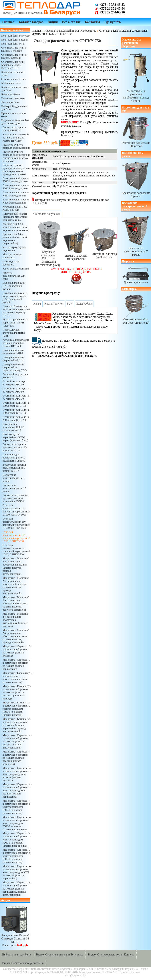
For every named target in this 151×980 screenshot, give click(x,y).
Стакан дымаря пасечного (11, 263)
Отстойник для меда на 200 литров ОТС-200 (16, 418)
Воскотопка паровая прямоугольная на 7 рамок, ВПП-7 (14, 468)
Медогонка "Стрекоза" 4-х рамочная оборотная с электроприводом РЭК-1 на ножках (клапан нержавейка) (17, 840)
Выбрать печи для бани (17, 954)
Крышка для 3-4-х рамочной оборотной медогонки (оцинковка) (16, 227)
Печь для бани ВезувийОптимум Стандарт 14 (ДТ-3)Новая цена (15, 939)
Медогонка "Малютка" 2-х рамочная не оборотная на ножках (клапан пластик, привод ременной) (16, 636)
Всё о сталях (71, 22)
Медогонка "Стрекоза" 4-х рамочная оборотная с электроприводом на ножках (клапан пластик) (17, 774)
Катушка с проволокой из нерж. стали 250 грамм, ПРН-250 (16, 138)
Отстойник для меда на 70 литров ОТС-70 (16, 397)
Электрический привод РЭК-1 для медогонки (16, 180)
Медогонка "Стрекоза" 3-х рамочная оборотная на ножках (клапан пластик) (17, 651)
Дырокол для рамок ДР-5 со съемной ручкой (14, 286)
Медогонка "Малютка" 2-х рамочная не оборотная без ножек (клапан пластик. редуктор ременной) (16, 603)
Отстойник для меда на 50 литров (136, 143)
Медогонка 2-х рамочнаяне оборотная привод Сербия (136, 94)
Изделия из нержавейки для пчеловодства (15, 122)
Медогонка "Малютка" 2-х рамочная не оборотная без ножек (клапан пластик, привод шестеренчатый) (16, 586)
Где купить (112, 22)
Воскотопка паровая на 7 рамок (136, 193)
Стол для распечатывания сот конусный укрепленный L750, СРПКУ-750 (16, 537)
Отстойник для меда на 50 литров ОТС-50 (16, 390)
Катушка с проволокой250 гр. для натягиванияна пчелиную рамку (48, 243)
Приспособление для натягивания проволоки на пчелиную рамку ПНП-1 (16, 311)
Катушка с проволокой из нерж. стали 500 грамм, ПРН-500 (16, 343)
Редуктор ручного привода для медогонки (16, 146)
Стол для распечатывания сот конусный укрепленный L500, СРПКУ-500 (16, 550)
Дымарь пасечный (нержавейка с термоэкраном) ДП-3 (15, 367)
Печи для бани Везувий (15, 40)
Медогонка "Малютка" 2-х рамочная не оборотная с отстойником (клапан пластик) (16, 620)
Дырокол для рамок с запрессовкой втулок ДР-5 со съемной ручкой (15, 298)
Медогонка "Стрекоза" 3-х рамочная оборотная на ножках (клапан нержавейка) (17, 664)
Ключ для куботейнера (16, 269)
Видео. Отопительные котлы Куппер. (111, 954)
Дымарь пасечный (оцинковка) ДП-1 (13, 352)
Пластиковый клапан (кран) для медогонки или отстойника (15, 217)
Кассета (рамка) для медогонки (14, 249)
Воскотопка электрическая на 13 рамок (14, 488)
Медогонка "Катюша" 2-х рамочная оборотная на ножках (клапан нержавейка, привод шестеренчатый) (17, 725)
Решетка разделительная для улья (14, 276)
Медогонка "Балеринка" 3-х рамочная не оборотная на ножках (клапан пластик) (18, 678)
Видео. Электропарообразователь (23, 963)
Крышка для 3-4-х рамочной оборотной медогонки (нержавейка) (15, 239)
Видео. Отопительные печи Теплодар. (59, 954)
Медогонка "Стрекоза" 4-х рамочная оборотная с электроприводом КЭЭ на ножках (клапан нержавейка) (17, 872)
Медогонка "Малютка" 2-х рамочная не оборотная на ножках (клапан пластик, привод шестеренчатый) (16, 566)
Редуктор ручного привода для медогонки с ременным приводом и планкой (16, 156)
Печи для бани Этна (13, 44)
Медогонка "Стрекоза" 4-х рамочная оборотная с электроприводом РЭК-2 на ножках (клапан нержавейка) (17, 823)
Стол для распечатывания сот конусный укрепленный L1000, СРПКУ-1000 (16, 510)
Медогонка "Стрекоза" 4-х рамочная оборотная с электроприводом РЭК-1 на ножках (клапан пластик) (17, 807)
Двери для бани (10, 102)
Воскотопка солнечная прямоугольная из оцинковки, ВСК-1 (16, 498)
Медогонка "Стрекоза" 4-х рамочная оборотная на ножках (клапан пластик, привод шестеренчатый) (17, 741)
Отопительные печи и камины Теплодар (14, 49)
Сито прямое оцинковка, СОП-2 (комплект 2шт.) (13, 427)
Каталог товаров (31, 22)
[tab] (46, 214)
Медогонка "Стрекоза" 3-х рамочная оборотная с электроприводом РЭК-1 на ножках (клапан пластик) (17, 856)
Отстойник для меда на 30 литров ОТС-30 (16, 383)
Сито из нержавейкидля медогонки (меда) (136, 309)
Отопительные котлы (13, 79)
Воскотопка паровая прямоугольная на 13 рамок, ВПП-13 (15, 447)
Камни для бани (11, 94)
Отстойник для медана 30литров (104, 243)
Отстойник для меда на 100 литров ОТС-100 (16, 411)
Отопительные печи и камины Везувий (14, 56)
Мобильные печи (11, 83)
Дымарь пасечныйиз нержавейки (76, 243)
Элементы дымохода (13, 98)
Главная (8, 22)
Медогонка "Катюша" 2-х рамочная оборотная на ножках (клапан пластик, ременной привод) (17, 692)
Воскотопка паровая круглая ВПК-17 (14, 129)
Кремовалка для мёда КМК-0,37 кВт (15, 208)
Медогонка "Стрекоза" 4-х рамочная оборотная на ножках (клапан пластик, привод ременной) (17, 758)
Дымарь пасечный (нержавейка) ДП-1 (14, 359)
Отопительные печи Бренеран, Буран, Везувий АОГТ (13, 65)
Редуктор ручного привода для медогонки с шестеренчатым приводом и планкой (16, 170)
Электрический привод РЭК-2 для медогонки (16, 187)
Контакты (92, 22)
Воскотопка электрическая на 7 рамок (14, 478)
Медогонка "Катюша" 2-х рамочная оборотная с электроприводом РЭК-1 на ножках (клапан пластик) (17, 709)
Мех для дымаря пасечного (12, 256)
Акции (53, 22)
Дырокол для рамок (136, 275)
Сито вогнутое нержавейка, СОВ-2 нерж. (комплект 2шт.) (15, 437)
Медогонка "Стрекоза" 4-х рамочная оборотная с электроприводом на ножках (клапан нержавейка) (17, 790)
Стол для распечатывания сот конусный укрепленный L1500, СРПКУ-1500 (16, 523)
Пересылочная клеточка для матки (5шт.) (14, 333)
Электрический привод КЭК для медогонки (16, 194)
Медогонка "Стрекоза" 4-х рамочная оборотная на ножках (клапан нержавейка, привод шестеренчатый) (17, 889)
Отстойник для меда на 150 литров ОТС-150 (16, 404)
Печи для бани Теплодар (15, 36)
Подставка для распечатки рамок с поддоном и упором (14, 458)
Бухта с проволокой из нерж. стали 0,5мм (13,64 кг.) (15, 323)
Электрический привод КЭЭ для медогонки (16, 201)
